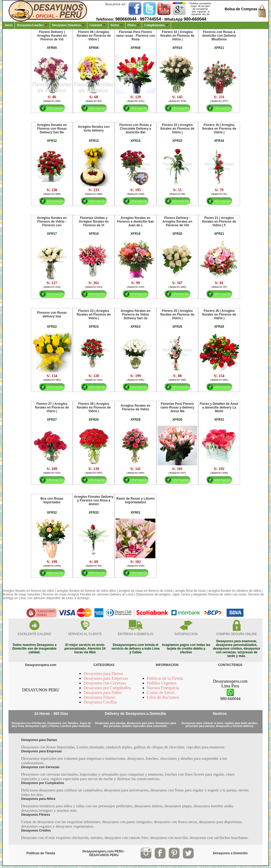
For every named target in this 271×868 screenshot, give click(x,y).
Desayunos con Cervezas (105, 683)
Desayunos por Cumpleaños (107, 688)
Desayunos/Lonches (32, 25)
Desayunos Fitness (100, 697)
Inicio (9, 25)
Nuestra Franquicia (163, 688)
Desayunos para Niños (103, 693)
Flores (134, 25)
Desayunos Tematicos (69, 25)
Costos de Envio (161, 693)
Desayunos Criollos (100, 702)
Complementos (156, 25)
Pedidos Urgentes (162, 683)
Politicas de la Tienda (165, 678)
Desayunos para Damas (103, 674)
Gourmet (98, 25)
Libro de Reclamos (163, 697)
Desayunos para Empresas (106, 678)
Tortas (117, 25)
